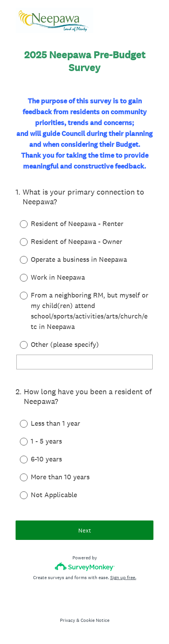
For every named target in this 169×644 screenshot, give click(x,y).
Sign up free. (123, 578)
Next (85, 530)
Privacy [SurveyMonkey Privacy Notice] (68, 620)
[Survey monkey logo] (85, 567)
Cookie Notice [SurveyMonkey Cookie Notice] (95, 620)
